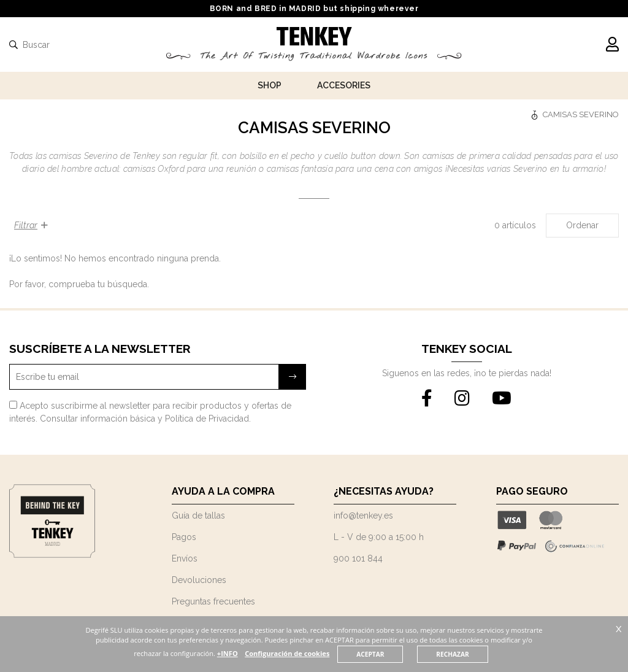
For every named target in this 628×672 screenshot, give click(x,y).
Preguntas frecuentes (213, 601)
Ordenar (582, 225)
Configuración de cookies (310, 653)
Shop (270, 85)
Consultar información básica (98, 419)
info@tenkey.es (363, 516)
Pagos (184, 537)
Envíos (185, 558)
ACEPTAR (393, 654)
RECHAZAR (476, 654)
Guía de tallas (198, 516)
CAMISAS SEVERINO (581, 114)
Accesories (344, 85)
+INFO (249, 653)
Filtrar (31, 225)
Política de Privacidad (207, 419)
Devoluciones (199, 580)
